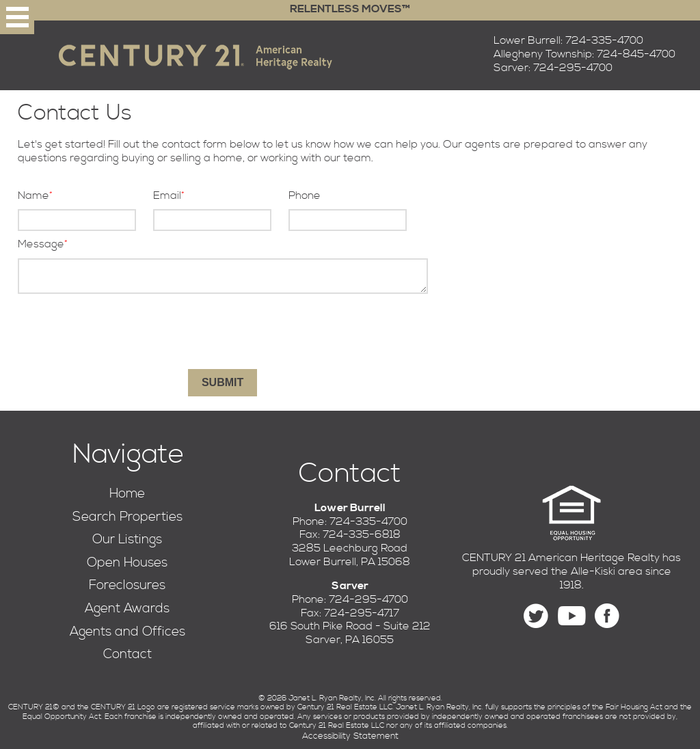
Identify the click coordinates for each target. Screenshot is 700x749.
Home (127, 494)
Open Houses (127, 563)
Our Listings (127, 540)
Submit (223, 382)
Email (167, 195)
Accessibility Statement (350, 736)
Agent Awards (127, 609)
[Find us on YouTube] (571, 616)
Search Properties (127, 517)
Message (41, 244)
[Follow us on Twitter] (536, 616)
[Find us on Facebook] (607, 616)
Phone (305, 195)
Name (33, 195)
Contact (127, 654)
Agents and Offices (127, 632)
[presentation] (223, 331)
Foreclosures (127, 585)
